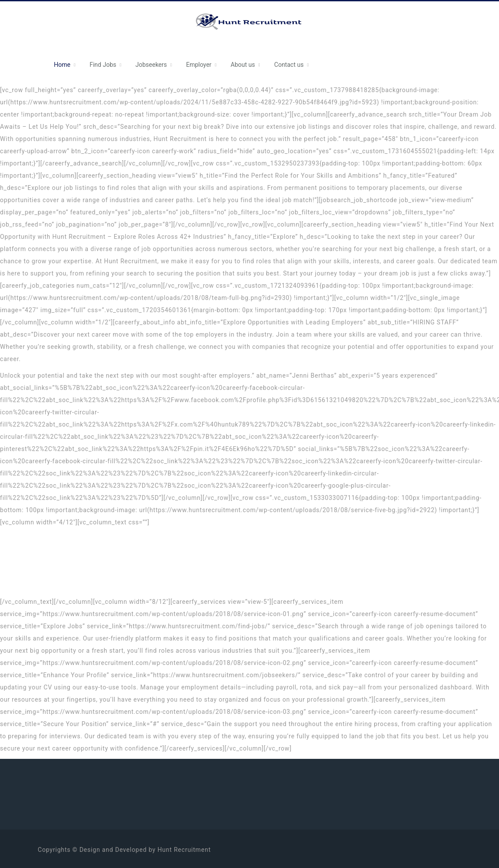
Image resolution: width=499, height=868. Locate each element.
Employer (199, 65)
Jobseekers (151, 65)
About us (243, 65)
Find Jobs (103, 65)
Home (62, 65)
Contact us (289, 65)
